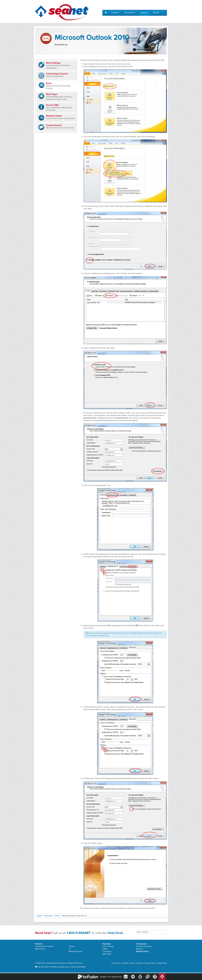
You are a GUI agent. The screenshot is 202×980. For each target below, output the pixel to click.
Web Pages (107, 954)
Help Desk (48, 916)
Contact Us (116, 963)
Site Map (125, 963)
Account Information (144, 947)
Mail (156, 13)
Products (116, 13)
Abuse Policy (162, 963)
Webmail (139, 949)
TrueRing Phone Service (44, 947)
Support (145, 13)
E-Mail (105, 949)
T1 (70, 949)
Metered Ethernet (76, 952)
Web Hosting (40, 949)
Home (40, 916)
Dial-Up (72, 947)
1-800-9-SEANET (79, 933)
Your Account (130, 13)
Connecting (107, 952)
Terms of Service (137, 963)
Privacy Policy (150, 963)
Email (57, 916)
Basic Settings (108, 947)
